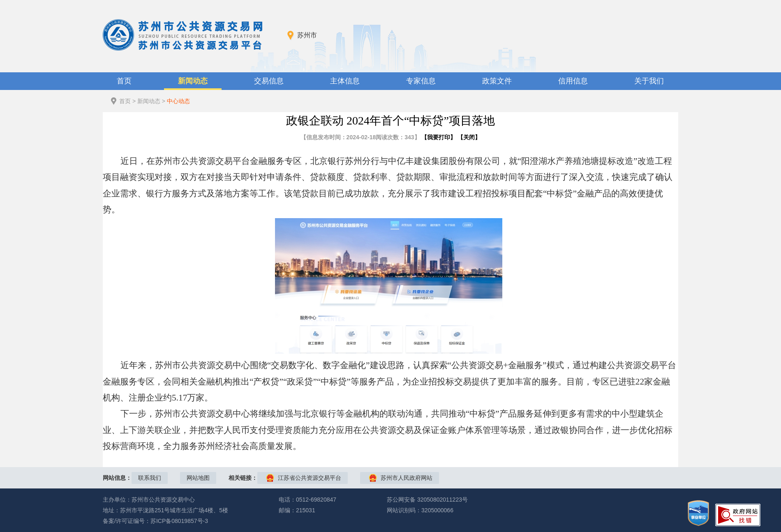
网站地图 (198, 478)
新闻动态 (193, 81)
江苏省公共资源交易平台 (310, 478)
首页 (124, 81)
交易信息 (269, 81)
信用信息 (573, 81)
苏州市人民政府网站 (407, 478)
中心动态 (178, 101)
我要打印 (439, 137)
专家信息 (421, 81)
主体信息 (345, 81)
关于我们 (649, 81)
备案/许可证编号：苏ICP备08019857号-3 (155, 521)
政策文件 (497, 81)
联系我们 (150, 478)
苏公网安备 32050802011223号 (427, 500)
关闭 (469, 137)
